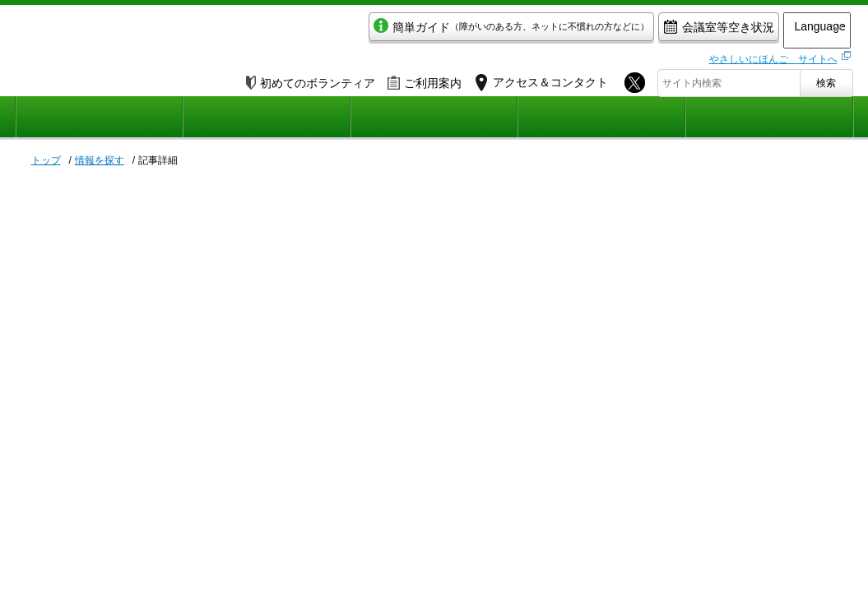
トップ (46, 160)
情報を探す (100, 160)
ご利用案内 (425, 80)
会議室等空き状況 (669, 30)
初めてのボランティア (311, 80)
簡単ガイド (462, 30)
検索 (826, 80)
